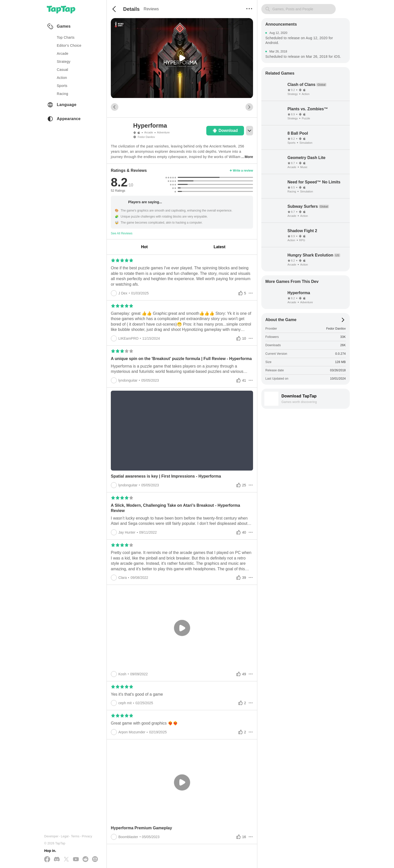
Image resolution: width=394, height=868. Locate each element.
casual (62, 70)
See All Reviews (122, 233)
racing (62, 94)
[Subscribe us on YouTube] (76, 859)
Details (131, 9)
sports (62, 86)
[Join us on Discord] (57, 859)
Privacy (87, 836)
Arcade (149, 132)
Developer (51, 836)
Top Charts (66, 37)
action (62, 78)
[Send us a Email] (95, 859)
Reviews (151, 9)
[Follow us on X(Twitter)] (66, 860)
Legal (65, 836)
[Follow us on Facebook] (47, 860)
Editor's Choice (69, 45)
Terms (75, 836)
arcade (63, 54)
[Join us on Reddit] (85, 859)
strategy (64, 62)
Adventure (163, 132)
